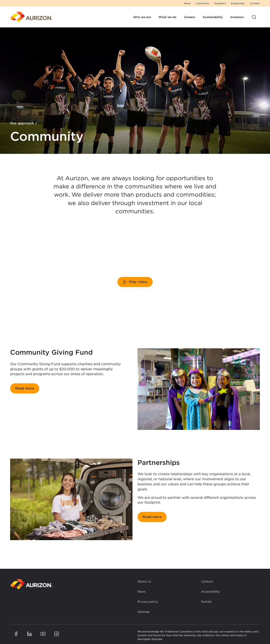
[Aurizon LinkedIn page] (30, 634)
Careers (190, 17)
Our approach (22, 123)
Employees (238, 3)
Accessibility (211, 592)
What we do (167, 17)
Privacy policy (148, 602)
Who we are (142, 17)
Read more (25, 388)
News (187, 3)
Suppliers (220, 3)
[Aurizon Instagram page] (57, 634)
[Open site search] (254, 17)
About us (144, 581)
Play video (135, 282)
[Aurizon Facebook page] (16, 634)
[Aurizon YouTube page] (43, 634)
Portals (206, 602)
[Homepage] (31, 17)
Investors (237, 17)
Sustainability (213, 17)
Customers (202, 3)
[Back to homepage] (31, 584)
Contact (255, 3)
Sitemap (144, 612)
